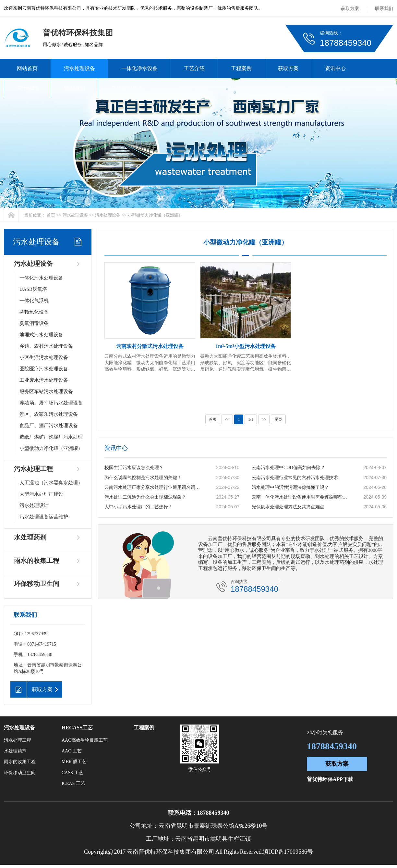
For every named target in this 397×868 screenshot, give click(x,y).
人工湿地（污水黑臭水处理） (51, 483)
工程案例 (241, 68)
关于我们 (28, 88)
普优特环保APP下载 (330, 779)
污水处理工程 (33, 469)
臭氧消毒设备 (34, 323)
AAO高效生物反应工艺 (85, 740)
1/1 (251, 419)
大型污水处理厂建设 (41, 494)
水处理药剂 (30, 537)
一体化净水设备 (139, 68)
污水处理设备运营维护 (44, 517)
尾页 (278, 419)
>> (264, 419)
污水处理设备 (79, 68)
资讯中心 (335, 68)
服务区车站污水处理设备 (46, 391)
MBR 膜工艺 (74, 762)
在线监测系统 (127, 88)
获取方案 (350, 9)
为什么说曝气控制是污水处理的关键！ (143, 478)
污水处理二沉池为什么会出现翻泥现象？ (145, 497)
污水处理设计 (34, 505)
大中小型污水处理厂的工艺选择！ (138, 507)
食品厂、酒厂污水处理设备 (49, 426)
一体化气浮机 (34, 301)
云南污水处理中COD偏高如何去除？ (288, 468)
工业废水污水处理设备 (44, 380)
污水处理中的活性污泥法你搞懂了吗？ (290, 487)
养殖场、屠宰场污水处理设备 (51, 403)
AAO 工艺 (72, 751)
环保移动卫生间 (37, 584)
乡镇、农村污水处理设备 (46, 346)
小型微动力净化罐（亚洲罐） (155, 215)
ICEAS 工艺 (73, 783)
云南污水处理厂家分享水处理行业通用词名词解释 (153, 487)
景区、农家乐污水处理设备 (49, 414)
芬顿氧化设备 (34, 312)
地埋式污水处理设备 (41, 335)
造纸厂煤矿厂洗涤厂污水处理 (51, 437)
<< (227, 419)
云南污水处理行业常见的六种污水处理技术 (295, 478)
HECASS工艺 (77, 728)
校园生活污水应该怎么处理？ (134, 468)
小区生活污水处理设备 (44, 357)
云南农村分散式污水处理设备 (150, 346)
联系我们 (384, 9)
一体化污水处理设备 (41, 278)
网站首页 (27, 68)
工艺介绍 (194, 68)
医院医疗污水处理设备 (44, 369)
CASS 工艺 (72, 773)
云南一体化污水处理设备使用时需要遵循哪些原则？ (301, 497)
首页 (51, 215)
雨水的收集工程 (37, 561)
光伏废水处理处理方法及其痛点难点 (288, 507)
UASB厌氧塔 (33, 289)
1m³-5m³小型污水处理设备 (246, 346)
